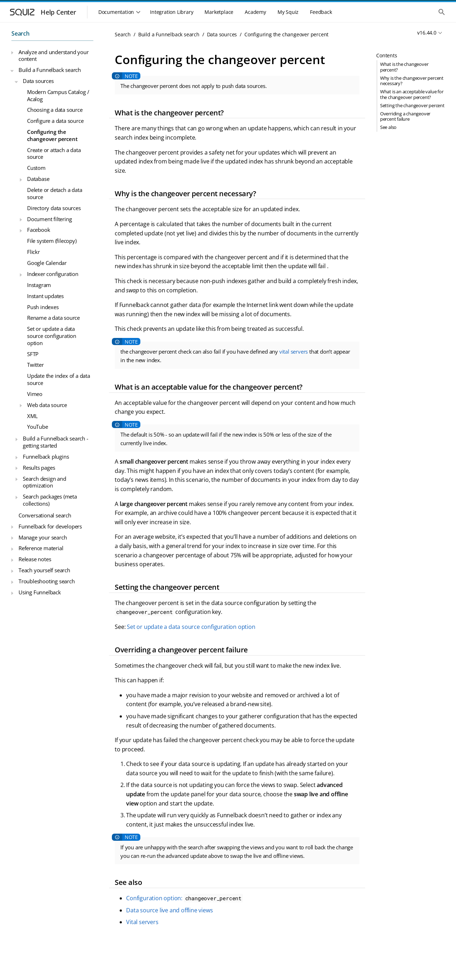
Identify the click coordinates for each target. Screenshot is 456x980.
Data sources (38, 81)
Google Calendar (47, 263)
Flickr (33, 252)
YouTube (38, 427)
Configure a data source (55, 121)
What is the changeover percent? (404, 67)
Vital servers (142, 922)
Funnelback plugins (46, 457)
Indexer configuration (53, 274)
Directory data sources (54, 208)
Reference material (41, 548)
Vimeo (35, 394)
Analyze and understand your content (54, 56)
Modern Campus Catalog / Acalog (58, 95)
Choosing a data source (55, 110)
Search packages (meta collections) (50, 500)
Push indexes (43, 307)
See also (388, 127)
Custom (36, 168)
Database (38, 179)
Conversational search (45, 515)
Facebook (38, 230)
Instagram (39, 285)
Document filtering (49, 219)
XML (32, 416)
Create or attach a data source (54, 153)
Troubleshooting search (47, 581)
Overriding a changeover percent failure (405, 116)
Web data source (47, 405)
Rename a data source (53, 318)
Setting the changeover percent (412, 105)
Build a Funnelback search (50, 70)
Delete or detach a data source (55, 193)
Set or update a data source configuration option (52, 336)
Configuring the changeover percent (52, 135)
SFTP (33, 354)
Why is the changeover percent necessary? (412, 81)
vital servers (294, 351)
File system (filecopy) (52, 241)
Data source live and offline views (169, 910)
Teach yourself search (44, 570)
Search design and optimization (45, 482)
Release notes (35, 559)
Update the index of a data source (59, 379)
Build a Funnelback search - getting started (56, 442)
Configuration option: (185, 898)
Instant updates (45, 296)
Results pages (39, 468)
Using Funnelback (40, 592)
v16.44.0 (427, 33)
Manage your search (43, 537)
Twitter (35, 365)
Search (20, 33)
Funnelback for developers (50, 526)
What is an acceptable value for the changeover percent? (412, 94)
